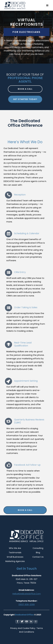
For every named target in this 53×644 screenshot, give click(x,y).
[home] (14, 5)
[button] (47, 5)
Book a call (25, 89)
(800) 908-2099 (26, 605)
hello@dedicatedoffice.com (27, 594)
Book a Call (25, 510)
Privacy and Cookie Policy (23, 628)
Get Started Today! (25, 99)
